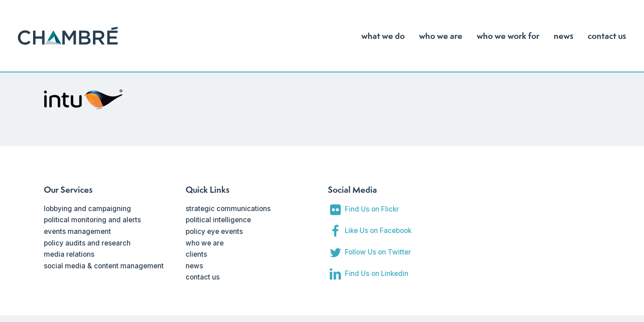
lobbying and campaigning (87, 209)
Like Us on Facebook (378, 231)
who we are (205, 243)
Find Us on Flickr (372, 209)
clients (196, 254)
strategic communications (228, 209)
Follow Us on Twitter (378, 252)
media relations (69, 254)
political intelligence (218, 220)
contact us (203, 277)
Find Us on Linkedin (377, 273)
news (194, 266)
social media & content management (104, 266)
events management (77, 231)
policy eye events (214, 231)
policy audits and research (87, 243)
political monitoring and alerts (92, 220)
